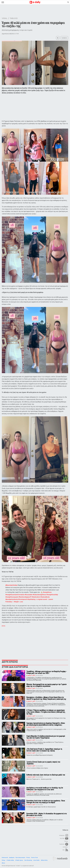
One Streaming (28, 860)
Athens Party (44, 860)
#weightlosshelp (52, 595)
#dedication (36, 597)
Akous (4, 863)
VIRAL (5, 18)
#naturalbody (45, 597)
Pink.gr (4, 860)
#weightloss (47, 592)
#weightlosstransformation (15, 595)
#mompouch (23, 599)
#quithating (31, 599)
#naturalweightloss (39, 595)
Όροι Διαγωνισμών (20, 857)
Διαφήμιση (12, 857)
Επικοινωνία (5, 857)
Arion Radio (37, 860)
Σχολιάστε (64, 38)
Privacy (28, 857)
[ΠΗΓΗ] (3, 626)
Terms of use (34, 857)
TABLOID (14, 18)
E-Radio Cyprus (19, 860)
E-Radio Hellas (10, 860)
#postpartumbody (12, 599)
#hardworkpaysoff (25, 597)
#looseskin (29, 595)
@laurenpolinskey (11, 585)
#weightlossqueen (12, 597)
